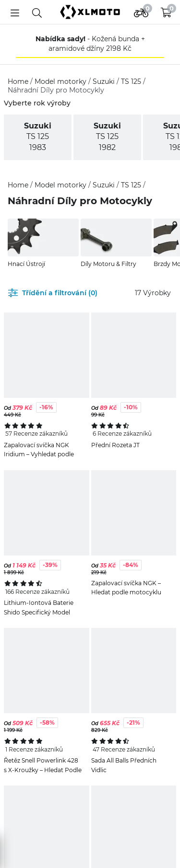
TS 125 (132, 81)
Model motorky (61, 81)
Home (19, 81)
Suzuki (105, 81)
